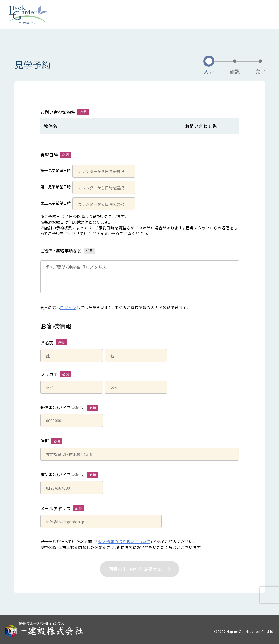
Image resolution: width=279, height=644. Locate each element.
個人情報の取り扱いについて (124, 542)
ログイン (68, 308)
